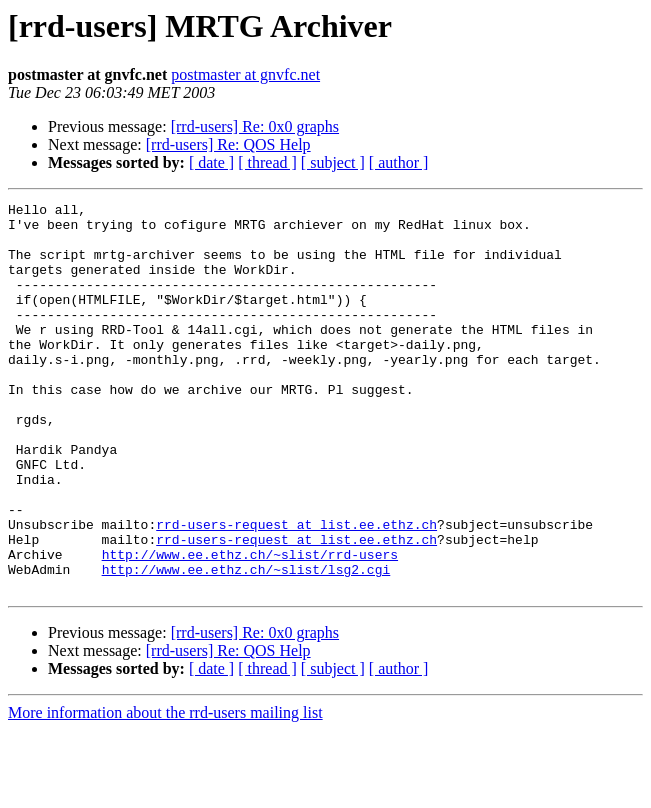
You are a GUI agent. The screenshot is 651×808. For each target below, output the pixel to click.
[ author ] (399, 162)
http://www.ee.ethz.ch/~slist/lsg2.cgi (246, 644)
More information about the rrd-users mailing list (165, 790)
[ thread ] (267, 162)
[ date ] (211, 162)
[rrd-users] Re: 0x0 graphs (255, 126)
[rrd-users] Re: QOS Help (228, 144)
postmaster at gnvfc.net (245, 74)
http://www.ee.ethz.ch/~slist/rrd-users (250, 626)
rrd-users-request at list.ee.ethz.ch (296, 590)
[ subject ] (333, 162)
